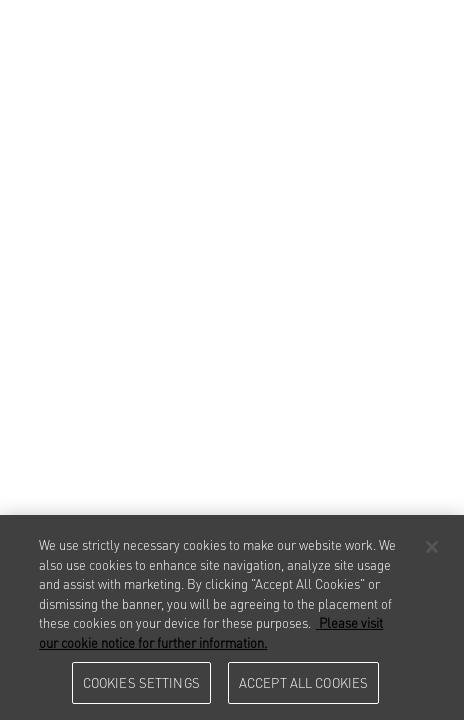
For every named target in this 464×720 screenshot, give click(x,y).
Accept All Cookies (303, 682)
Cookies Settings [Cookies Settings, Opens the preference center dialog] (141, 682)
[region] (232, 617)
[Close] (432, 547)
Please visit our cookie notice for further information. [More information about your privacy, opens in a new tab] (211, 632)
